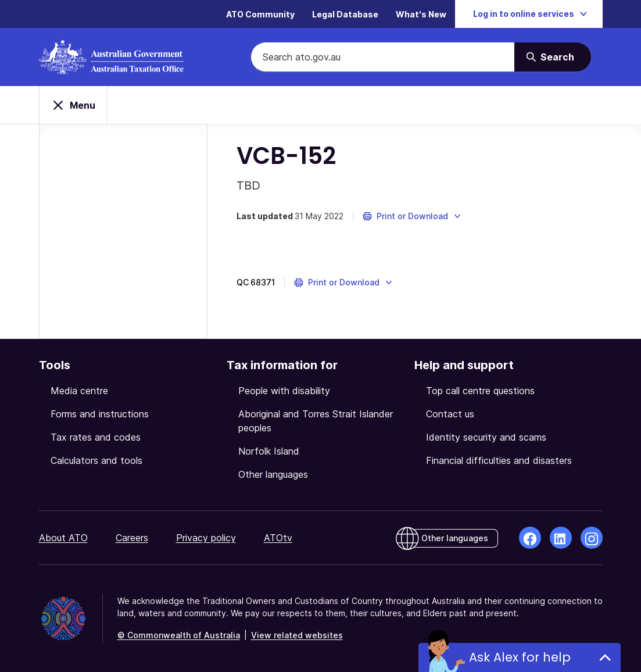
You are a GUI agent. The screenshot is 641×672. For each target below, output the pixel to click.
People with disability (284, 391)
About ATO (63, 538)
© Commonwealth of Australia (179, 635)
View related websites (297, 635)
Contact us (450, 414)
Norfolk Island (269, 451)
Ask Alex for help (520, 657)
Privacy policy (206, 538)
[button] (412, 216)
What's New (421, 14)
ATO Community (260, 14)
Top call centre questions (480, 391)
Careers (132, 538)
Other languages (273, 474)
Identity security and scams (486, 437)
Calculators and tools (96, 460)
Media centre (79, 391)
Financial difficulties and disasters (499, 460)
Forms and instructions (100, 414)
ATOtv (278, 538)
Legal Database (345, 14)
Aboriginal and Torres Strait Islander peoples (316, 421)
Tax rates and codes (96, 437)
